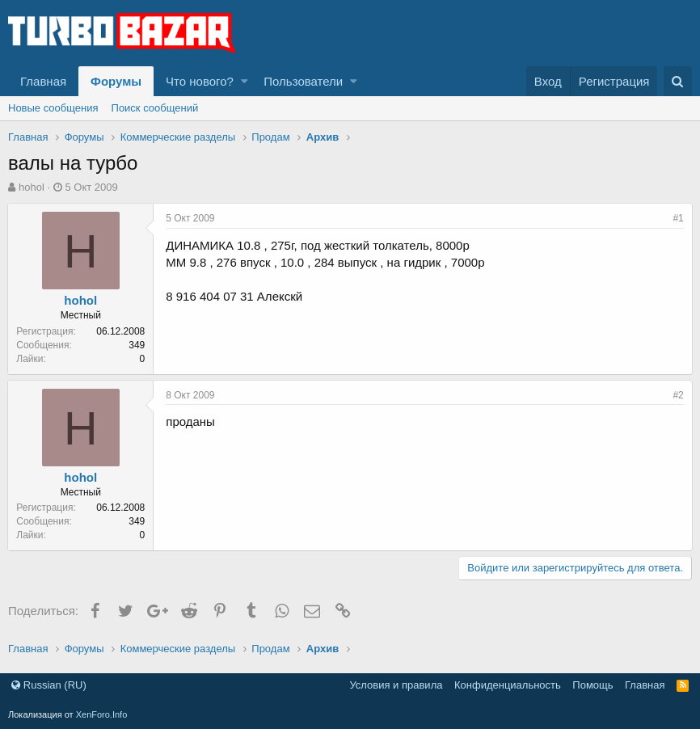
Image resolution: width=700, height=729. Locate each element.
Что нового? (200, 81)
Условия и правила (396, 685)
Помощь (592, 685)
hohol (32, 187)
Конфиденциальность (508, 685)
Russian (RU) (49, 685)
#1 (678, 218)
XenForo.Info (102, 714)
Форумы (116, 81)
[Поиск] (678, 81)
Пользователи (303, 81)
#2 (678, 395)
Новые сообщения (53, 108)
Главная (43, 81)
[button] (245, 81)
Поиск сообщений (155, 108)
